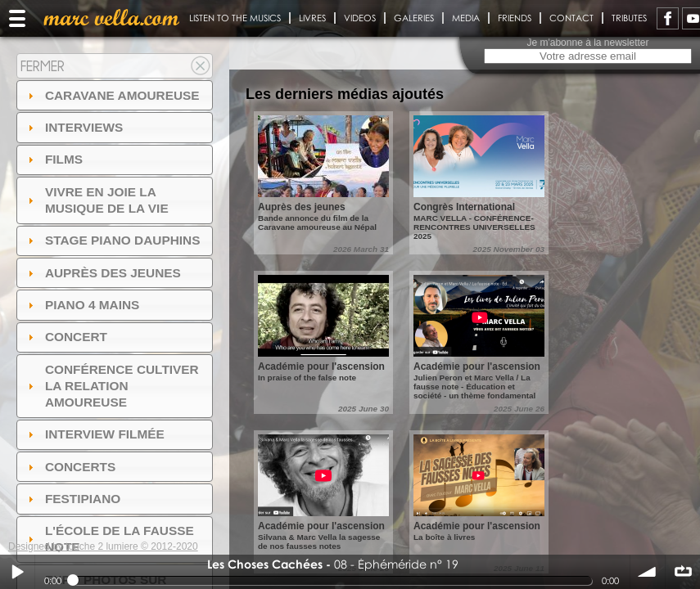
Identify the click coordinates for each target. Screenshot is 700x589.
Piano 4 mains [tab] (82, 305)
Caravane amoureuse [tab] (112, 95)
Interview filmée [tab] (94, 434)
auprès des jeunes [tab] (102, 273)
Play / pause (17, 572)
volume (648, 572)
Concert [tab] (65, 337)
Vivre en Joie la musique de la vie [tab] (96, 200)
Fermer (43, 66)
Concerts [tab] (70, 467)
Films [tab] (53, 159)
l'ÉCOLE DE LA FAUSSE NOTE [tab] (109, 539)
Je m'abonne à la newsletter (587, 43)
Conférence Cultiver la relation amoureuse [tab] (111, 386)
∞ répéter (683, 572)
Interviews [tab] (74, 127)
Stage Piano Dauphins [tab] (112, 240)
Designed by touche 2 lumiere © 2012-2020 (103, 546)
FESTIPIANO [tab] (72, 499)
